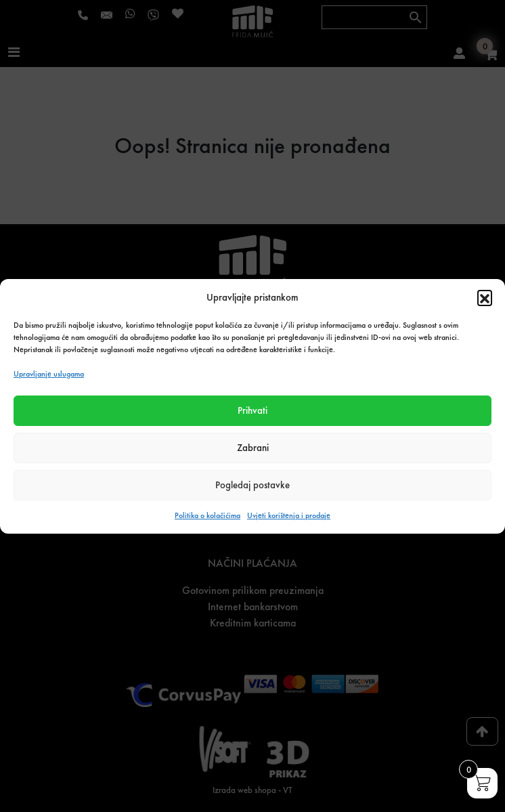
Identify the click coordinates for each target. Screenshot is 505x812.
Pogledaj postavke (252, 485)
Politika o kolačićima (207, 515)
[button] (485, 297)
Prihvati (252, 410)
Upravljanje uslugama (49, 374)
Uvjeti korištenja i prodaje (289, 515)
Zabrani (253, 448)
